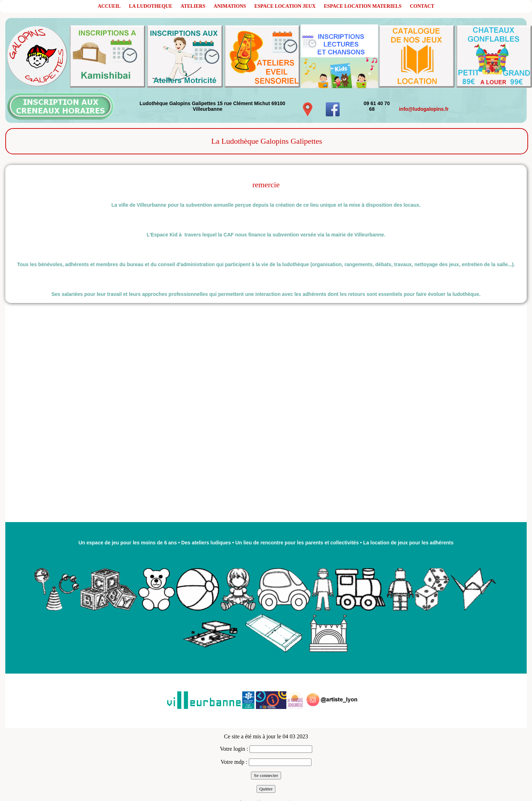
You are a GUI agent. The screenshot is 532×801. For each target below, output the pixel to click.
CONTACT (422, 6)
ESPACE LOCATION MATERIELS (363, 6)
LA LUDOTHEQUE (151, 6)
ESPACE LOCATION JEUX (285, 6)
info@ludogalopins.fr (424, 109)
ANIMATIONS (230, 6)
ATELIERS (193, 6)
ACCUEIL (109, 6)
